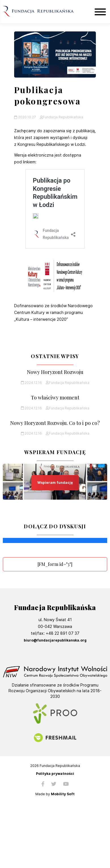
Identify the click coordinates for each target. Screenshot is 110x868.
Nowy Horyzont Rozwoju (55, 372)
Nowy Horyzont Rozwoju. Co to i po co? (55, 423)
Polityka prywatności (55, 774)
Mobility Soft (63, 794)
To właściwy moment (55, 398)
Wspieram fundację (55, 483)
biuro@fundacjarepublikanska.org (55, 640)
